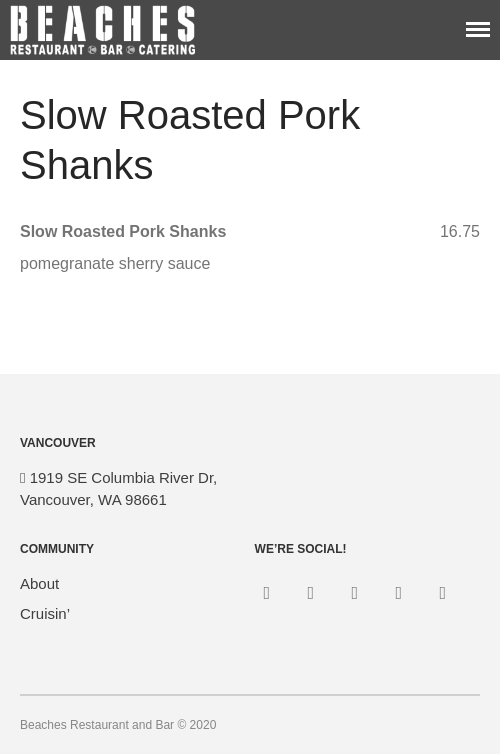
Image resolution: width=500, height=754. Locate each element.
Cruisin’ (45, 613)
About (39, 583)
